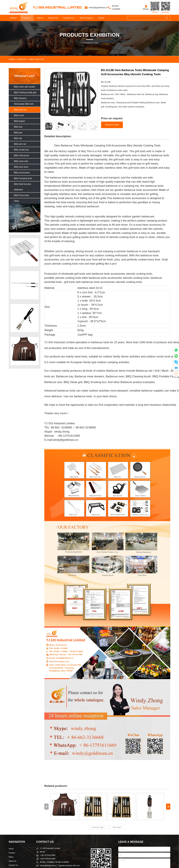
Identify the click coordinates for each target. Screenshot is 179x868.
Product (27, 18)
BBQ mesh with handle (24, 87)
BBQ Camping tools (23, 178)
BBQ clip (18, 138)
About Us (53, 18)
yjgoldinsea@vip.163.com (69, 866)
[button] (46, 807)
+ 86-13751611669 (48, 859)
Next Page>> (117, 827)
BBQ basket (19, 121)
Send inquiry (86, 18)
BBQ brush (19, 115)
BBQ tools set (37, 59)
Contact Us (69, 18)
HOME (11, 59)
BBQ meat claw (21, 161)
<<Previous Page (97, 827)
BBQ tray (18, 127)
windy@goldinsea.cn (99, 8)
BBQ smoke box (21, 150)
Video (101, 18)
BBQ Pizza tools (21, 195)
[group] (25, 252)
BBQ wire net (20, 144)
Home (13, 18)
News (40, 18)
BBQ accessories (22, 173)
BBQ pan (18, 133)
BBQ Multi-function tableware (23, 187)
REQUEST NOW (112, 125)
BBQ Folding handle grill (25, 93)
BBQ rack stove (21, 167)
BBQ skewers (20, 98)
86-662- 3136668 (116, 7)
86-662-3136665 (62, 862)
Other (16, 201)
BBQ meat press (21, 155)
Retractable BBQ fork (24, 104)
